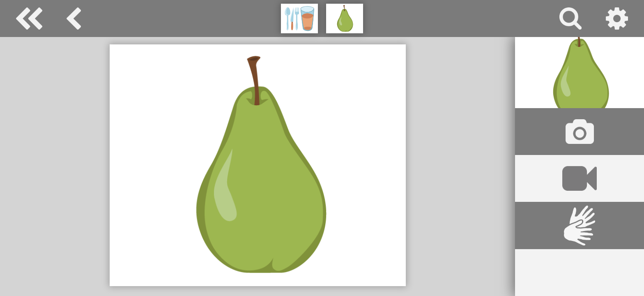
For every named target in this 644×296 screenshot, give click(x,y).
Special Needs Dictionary (29, 18)
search (570, 18)
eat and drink (74, 18)
